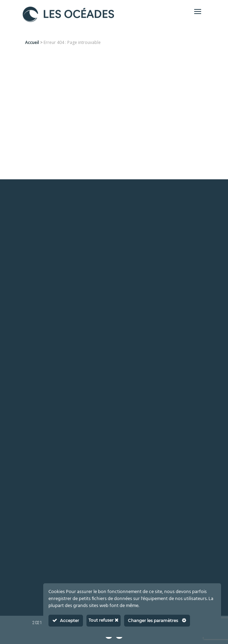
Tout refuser (104, 620)
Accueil (32, 42)
